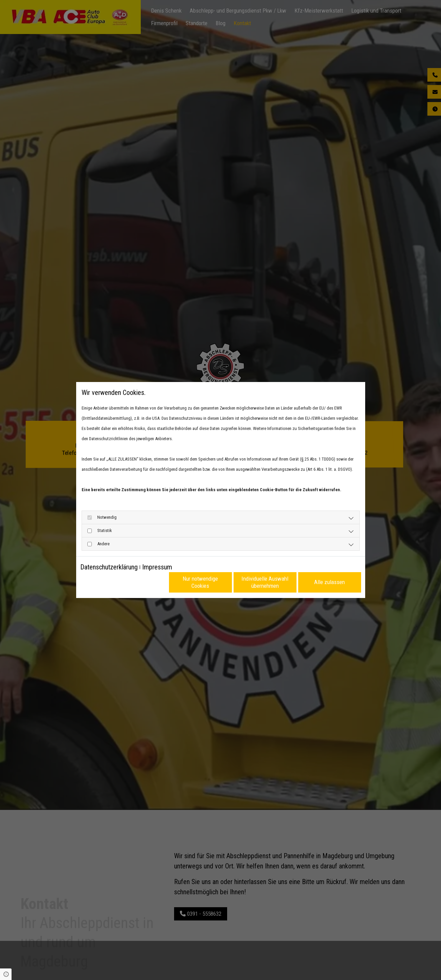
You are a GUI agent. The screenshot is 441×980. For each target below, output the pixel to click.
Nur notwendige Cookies (200, 582)
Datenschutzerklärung (109, 567)
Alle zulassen (329, 582)
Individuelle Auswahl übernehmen (265, 582)
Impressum (157, 567)
